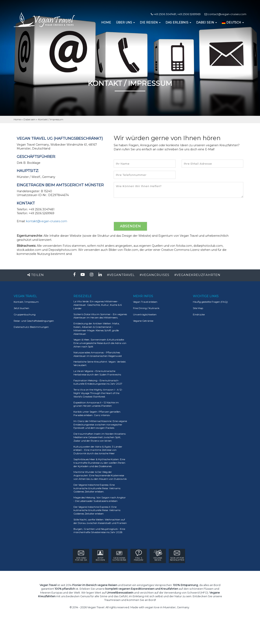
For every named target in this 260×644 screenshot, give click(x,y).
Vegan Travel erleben (145, 302)
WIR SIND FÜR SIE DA (81, 556)
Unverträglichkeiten (145, 314)
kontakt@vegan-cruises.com (47, 221)
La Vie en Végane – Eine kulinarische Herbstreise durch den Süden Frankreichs (97, 373)
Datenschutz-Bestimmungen (31, 327)
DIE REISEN (150, 22)
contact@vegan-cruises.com (225, 14)
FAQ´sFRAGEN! (139, 556)
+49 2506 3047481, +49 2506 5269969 (176, 14)
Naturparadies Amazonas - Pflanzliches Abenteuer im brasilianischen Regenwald (98, 354)
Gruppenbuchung (25, 314)
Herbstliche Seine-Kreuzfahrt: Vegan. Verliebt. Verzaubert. (100, 363)
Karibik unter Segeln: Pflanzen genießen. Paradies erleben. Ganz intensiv (97, 413)
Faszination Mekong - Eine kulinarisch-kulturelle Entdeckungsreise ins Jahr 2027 (98, 382)
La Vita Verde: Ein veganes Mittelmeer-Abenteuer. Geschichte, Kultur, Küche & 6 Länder (98, 305)
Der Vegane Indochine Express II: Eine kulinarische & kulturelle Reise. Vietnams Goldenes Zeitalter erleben (97, 510)
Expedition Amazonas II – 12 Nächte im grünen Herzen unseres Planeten (96, 404)
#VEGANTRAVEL (121, 275)
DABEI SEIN (207, 22)
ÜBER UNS (125, 22)
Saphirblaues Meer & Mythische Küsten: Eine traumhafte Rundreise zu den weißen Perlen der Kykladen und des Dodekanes (99, 463)
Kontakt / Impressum (51, 119)
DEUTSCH (233, 22)
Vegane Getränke (143, 321)
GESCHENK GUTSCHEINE (119, 556)
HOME (106, 22)
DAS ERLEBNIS (178, 22)
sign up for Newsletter (177, 556)
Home (18, 119)
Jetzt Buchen (100, 556)
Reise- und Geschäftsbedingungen (34, 321)
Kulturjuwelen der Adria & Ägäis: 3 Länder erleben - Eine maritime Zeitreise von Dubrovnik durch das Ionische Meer (98, 450)
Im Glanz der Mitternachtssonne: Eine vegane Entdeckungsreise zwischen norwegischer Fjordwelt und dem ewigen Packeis (100, 425)
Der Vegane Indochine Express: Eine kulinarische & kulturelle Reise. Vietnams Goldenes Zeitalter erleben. (97, 488)
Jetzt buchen (21, 308)
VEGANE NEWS (158, 556)
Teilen (36, 275)
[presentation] (145, 210)
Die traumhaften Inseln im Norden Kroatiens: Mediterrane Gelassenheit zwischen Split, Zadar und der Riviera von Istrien (100, 437)
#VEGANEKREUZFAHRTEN (197, 275)
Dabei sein (29, 119)
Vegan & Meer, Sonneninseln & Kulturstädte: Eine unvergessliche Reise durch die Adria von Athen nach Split (100, 343)
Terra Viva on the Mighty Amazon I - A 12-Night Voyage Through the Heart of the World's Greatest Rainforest (98, 393)
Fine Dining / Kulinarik (146, 308)
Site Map (198, 308)
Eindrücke (199, 314)
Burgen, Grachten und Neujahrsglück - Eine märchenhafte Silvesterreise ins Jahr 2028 (99, 531)
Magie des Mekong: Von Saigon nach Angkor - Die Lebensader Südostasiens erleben (100, 499)
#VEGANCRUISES (154, 275)
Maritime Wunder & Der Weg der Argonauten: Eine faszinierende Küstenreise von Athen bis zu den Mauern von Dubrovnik (100, 475)
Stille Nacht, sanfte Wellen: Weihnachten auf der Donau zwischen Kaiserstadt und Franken (100, 521)
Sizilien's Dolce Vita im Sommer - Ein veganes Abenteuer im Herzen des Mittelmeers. (100, 316)
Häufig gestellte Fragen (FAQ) (210, 302)
